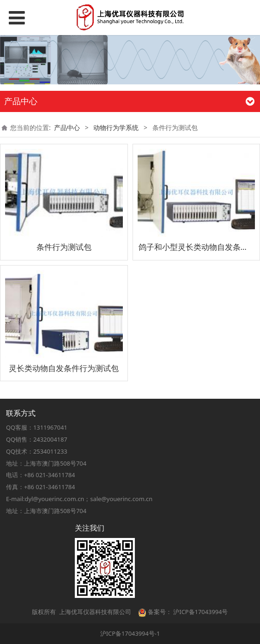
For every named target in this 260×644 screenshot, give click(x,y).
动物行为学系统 (116, 127)
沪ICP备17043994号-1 (130, 633)
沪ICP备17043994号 (200, 612)
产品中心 (67, 127)
